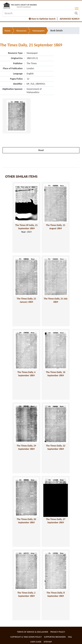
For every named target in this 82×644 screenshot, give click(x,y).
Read (41, 150)
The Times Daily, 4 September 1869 (26, 374)
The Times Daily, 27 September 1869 (56, 521)
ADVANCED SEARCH (70, 19)
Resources (21, 31)
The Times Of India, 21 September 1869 (26, 227)
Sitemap (48, 642)
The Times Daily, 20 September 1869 (26, 521)
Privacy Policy (58, 632)
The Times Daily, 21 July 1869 (56, 300)
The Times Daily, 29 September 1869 (26, 447)
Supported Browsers (55, 637)
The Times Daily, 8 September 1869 (56, 594)
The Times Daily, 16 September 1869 (56, 374)
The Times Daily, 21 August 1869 (56, 227)
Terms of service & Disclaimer (33, 632)
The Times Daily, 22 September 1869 (56, 447)
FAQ (70, 637)
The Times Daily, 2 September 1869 (26, 594)
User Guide (36, 642)
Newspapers (38, 31)
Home (7, 31)
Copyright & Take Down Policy (26, 637)
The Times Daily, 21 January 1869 (26, 300)
